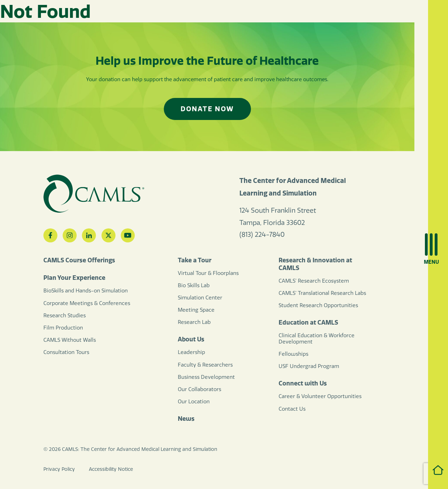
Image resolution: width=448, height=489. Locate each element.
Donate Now (207, 109)
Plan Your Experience (74, 278)
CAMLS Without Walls (70, 340)
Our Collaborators (199, 389)
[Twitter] (108, 235)
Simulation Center (200, 298)
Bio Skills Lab (194, 285)
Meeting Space (196, 310)
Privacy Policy (59, 469)
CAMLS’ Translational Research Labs (322, 293)
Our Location (194, 402)
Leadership (191, 352)
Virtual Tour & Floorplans (208, 273)
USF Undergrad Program (309, 366)
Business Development (206, 377)
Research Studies (65, 316)
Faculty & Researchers (205, 365)
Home (431, 470)
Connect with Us (303, 383)
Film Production (63, 328)
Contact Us (292, 409)
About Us (191, 339)
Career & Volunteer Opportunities (320, 396)
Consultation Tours (66, 352)
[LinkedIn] (89, 235)
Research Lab (194, 322)
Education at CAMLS (308, 323)
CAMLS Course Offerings (79, 260)
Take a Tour (195, 260)
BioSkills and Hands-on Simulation (86, 291)
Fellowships (293, 354)
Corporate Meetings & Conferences (87, 303)
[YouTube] (128, 235)
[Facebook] (50, 235)
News (186, 419)
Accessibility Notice (111, 469)
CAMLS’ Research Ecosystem (314, 281)
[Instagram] (70, 235)
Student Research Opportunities (318, 305)
